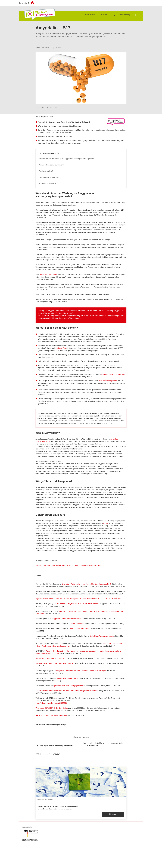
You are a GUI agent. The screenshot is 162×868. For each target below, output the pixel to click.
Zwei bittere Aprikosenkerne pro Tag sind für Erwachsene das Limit (86, 584)
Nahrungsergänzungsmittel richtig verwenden (54, 745)
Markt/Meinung (124, 15)
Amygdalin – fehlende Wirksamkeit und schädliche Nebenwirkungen (81, 671)
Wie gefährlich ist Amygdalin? (50, 177)
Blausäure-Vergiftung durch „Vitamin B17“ (51, 658)
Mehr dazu (113, 814)
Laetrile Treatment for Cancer (67, 678)
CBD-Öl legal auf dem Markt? (48, 754)
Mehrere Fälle (61, 348)
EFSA (105, 523)
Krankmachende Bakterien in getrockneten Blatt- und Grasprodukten (103, 744)
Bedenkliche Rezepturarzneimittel (102, 636)
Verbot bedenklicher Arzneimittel (113, 374)
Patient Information (77, 624)
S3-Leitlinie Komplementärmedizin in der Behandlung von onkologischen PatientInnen (67, 691)
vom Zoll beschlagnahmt (108, 381)
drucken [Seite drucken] (58, 48)
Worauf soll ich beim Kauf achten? (51, 165)
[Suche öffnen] (135, 15)
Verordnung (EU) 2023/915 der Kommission (52, 708)
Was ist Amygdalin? (46, 171)
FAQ (113, 15)
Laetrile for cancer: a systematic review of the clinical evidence (77, 604)
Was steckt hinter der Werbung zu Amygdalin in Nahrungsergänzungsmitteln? (67, 159)
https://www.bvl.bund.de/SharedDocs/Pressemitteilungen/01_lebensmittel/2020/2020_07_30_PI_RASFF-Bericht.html (78, 599)
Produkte (103, 15)
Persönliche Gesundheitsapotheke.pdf (51, 724)
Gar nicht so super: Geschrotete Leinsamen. (52, 716)
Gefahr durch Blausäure (48, 184)
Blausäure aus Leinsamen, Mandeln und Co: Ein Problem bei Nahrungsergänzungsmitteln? (69, 566)
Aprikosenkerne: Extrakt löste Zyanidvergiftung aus (54, 663)
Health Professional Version (80, 629)
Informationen (90, 15)
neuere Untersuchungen (49, 275)
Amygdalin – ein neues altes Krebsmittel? (67, 619)
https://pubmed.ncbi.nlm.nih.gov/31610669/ (51, 703)
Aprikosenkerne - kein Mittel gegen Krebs (68, 686)
